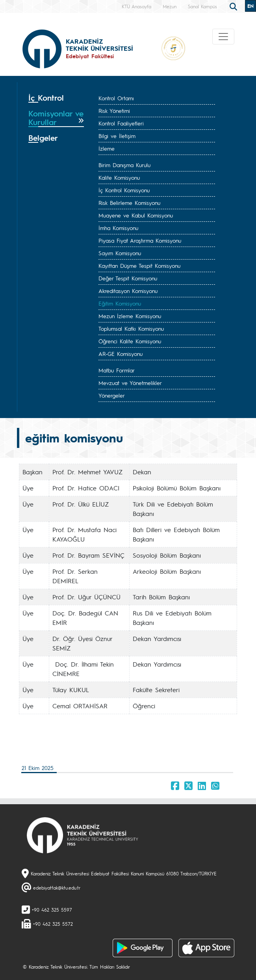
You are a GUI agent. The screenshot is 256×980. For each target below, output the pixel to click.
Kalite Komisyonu (119, 177)
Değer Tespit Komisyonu (128, 278)
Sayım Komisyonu (120, 253)
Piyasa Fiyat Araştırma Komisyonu (140, 240)
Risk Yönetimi (114, 111)
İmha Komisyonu (118, 228)
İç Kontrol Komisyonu (124, 190)
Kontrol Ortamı (116, 98)
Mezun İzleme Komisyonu (130, 316)
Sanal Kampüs (202, 6)
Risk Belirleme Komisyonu (129, 203)
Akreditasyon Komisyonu (128, 291)
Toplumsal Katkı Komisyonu (131, 328)
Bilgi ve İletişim (117, 136)
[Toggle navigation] (223, 37)
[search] (234, 6)
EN (250, 6)
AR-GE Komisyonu (121, 354)
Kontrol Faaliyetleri (121, 123)
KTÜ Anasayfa (136, 6)
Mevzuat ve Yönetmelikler (130, 383)
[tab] (56, 98)
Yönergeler (112, 395)
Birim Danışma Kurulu (124, 165)
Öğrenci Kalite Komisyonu (130, 341)
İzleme (107, 148)
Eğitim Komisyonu (120, 303)
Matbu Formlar (117, 370)
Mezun (170, 6)
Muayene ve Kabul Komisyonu (136, 215)
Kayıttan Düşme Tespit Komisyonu (139, 265)
